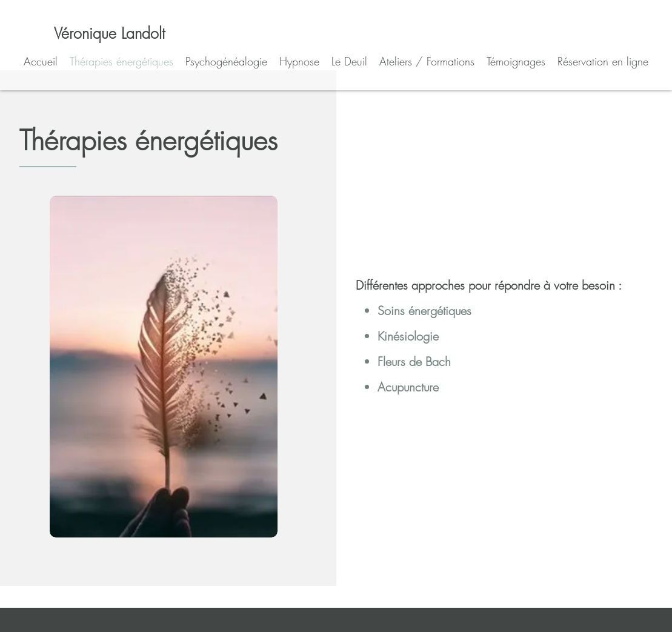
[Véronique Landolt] (109, 33)
